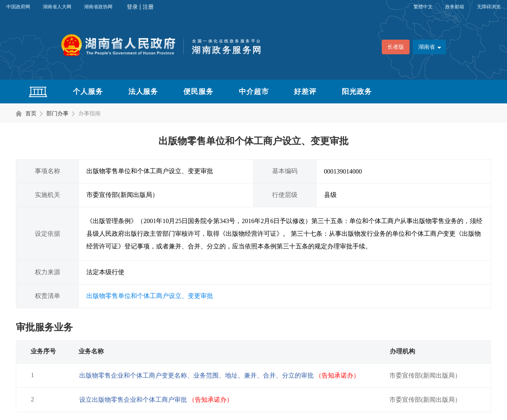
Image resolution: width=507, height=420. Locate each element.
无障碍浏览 (489, 7)
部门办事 (57, 114)
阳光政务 (357, 92)
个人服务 (88, 92)
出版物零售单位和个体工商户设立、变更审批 (150, 296)
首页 (31, 114)
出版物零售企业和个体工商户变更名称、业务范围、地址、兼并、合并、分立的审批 (219, 375)
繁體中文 (423, 7)
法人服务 (143, 92)
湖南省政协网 (98, 7)
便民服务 (198, 92)
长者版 (396, 47)
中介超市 (254, 92)
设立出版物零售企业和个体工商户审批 (156, 400)
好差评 (305, 92)
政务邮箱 (455, 7)
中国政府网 (18, 7)
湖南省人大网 (57, 7)
